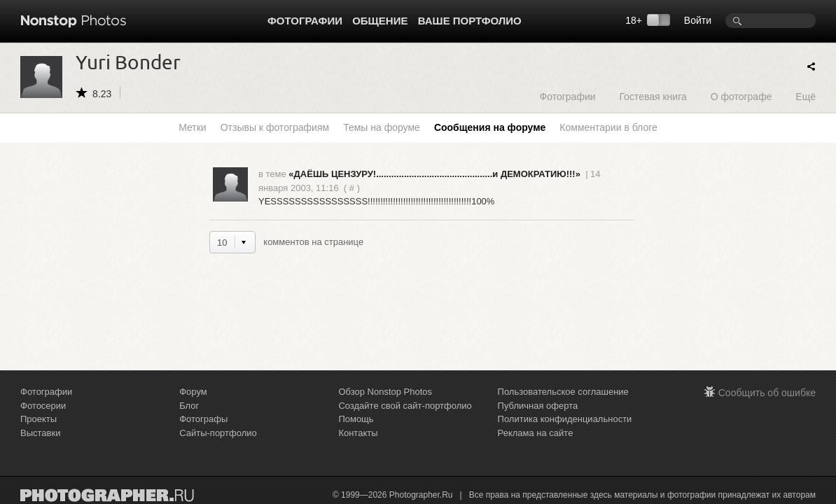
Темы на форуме (382, 127)
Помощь (356, 419)
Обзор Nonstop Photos (385, 392)
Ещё (806, 96)
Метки (193, 127)
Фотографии (305, 21)
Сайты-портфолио (218, 433)
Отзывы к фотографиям (275, 127)
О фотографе (741, 96)
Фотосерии (43, 406)
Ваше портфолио (470, 21)
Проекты (39, 419)
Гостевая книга (653, 96)
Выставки (40, 433)
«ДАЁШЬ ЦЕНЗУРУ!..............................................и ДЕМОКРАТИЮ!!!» (434, 174)
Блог (189, 406)
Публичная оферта (538, 406)
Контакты (358, 433)
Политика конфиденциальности (565, 419)
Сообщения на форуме (490, 127)
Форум (193, 392)
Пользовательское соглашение (563, 392)
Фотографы (203, 419)
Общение (380, 21)
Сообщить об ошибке (767, 393)
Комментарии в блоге (608, 127)
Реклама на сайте (536, 433)
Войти (698, 20)
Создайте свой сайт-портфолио (405, 406)
